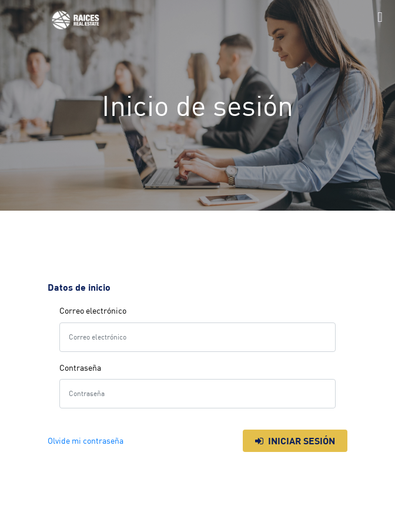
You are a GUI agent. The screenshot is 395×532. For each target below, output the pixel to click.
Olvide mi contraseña (86, 441)
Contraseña (80, 368)
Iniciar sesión (295, 441)
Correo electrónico (93, 311)
